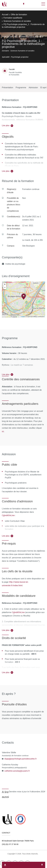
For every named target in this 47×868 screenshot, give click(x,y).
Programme (21, 88)
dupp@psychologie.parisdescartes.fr (20, 759)
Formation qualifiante (13, 18)
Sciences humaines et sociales (17, 21)
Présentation (8, 88)
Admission (33, 88)
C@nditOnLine (8, 515)
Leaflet (22, 317)
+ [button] (5, 284)
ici (3, 431)
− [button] (5, 288)
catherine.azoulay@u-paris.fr (17, 771)
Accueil (5, 15)
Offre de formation (19, 15)
